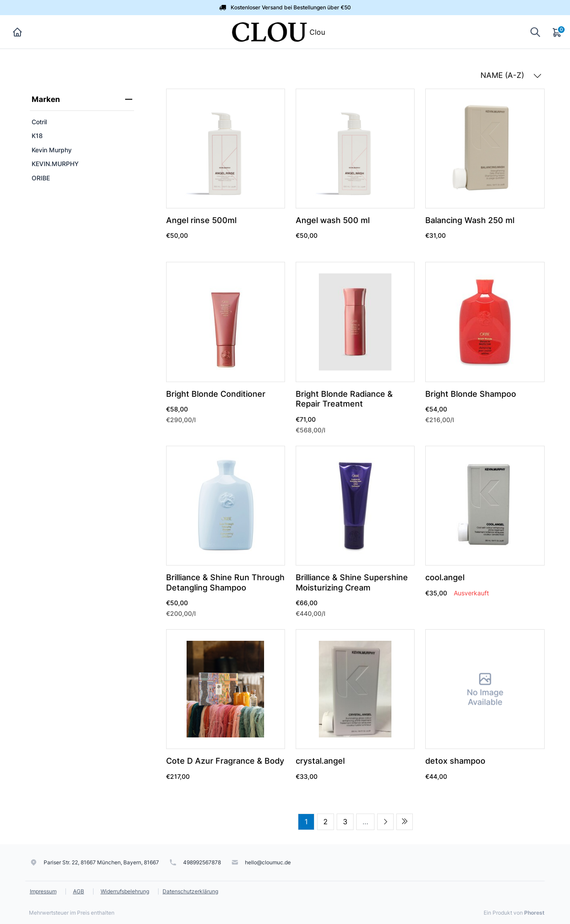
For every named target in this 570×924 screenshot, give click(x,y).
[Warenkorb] (558, 32)
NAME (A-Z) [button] (511, 75)
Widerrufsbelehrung (125, 891)
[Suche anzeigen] (535, 32)
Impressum (43, 891)
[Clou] (269, 31)
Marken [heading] (82, 99)
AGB (79, 891)
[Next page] (385, 822)
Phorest (534, 913)
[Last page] (405, 822)
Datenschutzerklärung (190, 891)
